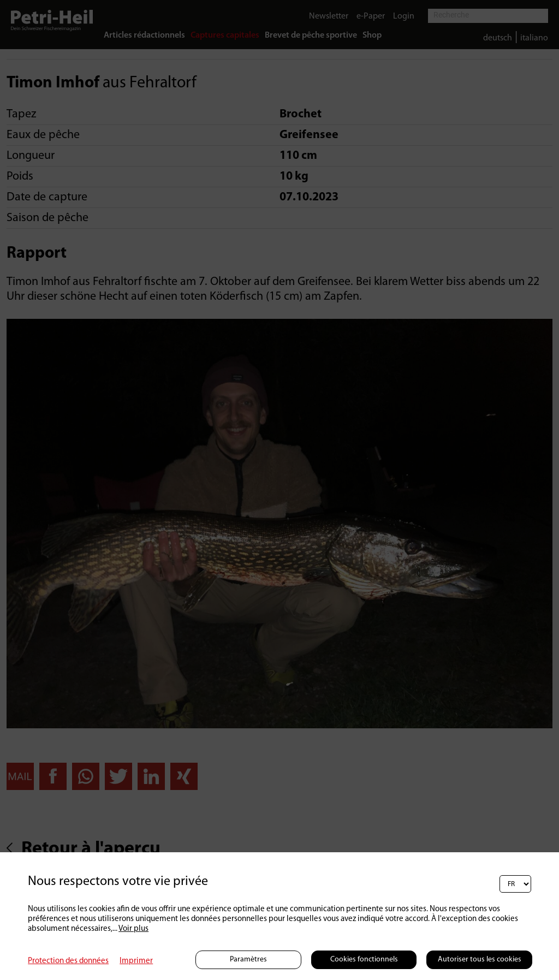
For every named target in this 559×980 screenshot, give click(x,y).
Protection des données (68, 961)
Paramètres (248, 960)
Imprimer (136, 961)
